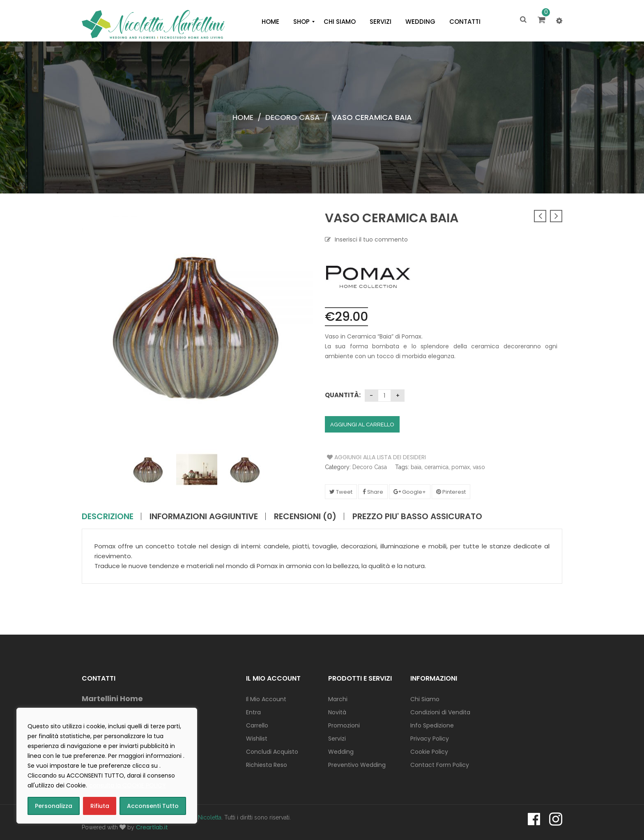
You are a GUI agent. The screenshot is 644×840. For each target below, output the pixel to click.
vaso (479, 467)
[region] (107, 766)
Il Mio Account (266, 699)
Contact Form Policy (440, 765)
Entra (253, 712)
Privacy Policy (430, 739)
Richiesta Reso (267, 765)
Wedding (341, 752)
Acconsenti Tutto (153, 806)
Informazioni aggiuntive (204, 516)
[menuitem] (270, 22)
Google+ (410, 492)
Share (373, 492)
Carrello (257, 725)
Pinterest (451, 492)
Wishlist (257, 739)
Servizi (337, 739)
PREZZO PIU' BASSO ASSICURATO (417, 516)
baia (416, 467)
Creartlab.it (152, 827)
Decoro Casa (293, 117)
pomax (461, 467)
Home (243, 117)
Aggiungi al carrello (362, 425)
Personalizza (54, 806)
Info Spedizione (432, 725)
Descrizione (108, 516)
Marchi (338, 699)
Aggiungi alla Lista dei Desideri (358, 457)
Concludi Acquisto (272, 752)
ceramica (436, 467)
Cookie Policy (429, 752)
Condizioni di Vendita (440, 712)
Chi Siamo (425, 699)
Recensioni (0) (305, 516)
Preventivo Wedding (357, 765)
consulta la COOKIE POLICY (128, 785)
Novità (337, 712)
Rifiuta (100, 806)
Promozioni (344, 725)
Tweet (341, 492)
